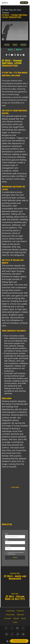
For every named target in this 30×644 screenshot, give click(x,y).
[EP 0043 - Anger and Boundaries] (15, 577)
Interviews (10, 615)
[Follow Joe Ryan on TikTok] (21, 55)
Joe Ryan (5, 3)
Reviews (21, 615)
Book (24, 618)
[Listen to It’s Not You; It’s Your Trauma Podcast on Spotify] (18, 55)
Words (16, 618)
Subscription (10, 66)
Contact (8, 618)
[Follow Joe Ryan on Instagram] (15, 55)
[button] (24, 3)
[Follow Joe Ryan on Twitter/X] (6, 55)
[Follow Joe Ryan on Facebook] (9, 55)
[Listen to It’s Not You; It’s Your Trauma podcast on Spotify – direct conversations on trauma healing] (19, 50)
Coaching (10, 611)
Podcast (20, 611)
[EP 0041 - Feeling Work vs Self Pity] (15, 597)
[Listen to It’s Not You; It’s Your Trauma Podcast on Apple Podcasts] (24, 55)
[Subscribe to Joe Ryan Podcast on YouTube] (12, 55)
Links (15, 622)
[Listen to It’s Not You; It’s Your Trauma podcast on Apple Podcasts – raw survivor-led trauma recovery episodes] (11, 50)
